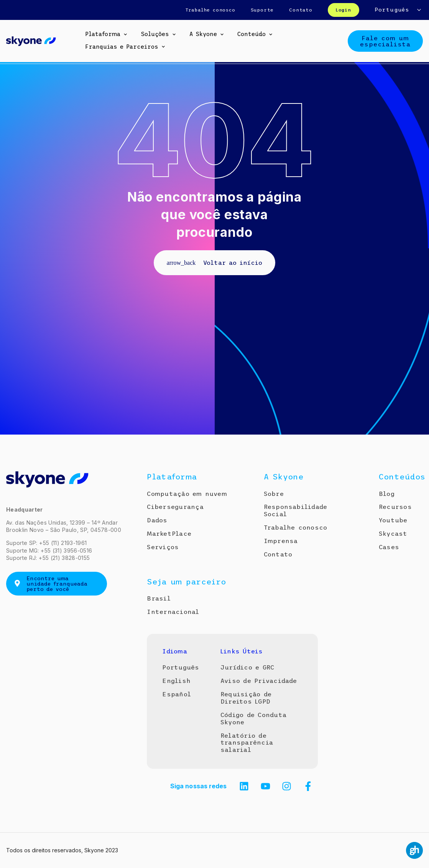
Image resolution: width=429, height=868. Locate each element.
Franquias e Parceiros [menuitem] (122, 47)
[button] (125, 34)
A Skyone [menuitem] (203, 34)
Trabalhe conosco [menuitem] (210, 10)
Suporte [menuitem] (262, 10)
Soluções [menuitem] (155, 34)
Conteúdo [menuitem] (251, 34)
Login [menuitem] (344, 10)
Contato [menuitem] (301, 10)
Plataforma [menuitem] (103, 34)
